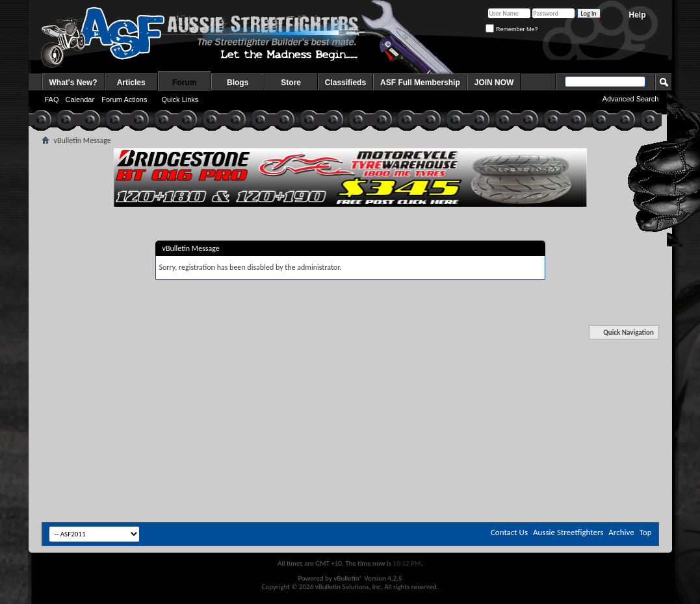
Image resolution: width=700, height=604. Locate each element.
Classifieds (345, 83)
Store (291, 83)
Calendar (80, 99)
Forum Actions (124, 99)
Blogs (238, 83)
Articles (131, 83)
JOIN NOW (494, 83)
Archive (621, 532)
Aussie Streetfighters (568, 532)
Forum (184, 83)
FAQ (52, 99)
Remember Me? (512, 29)
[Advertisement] (350, 366)
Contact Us (509, 532)
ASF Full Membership (420, 83)
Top (646, 532)
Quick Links (180, 99)
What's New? (73, 83)
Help (637, 15)
